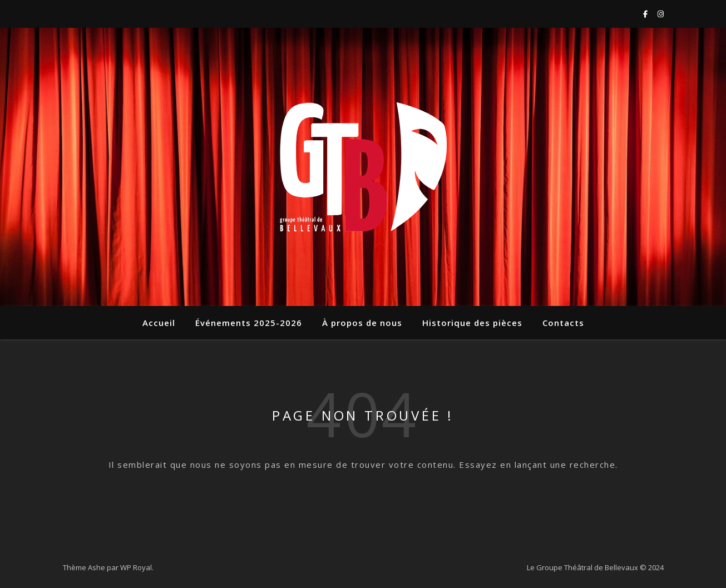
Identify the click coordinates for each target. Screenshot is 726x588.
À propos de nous (362, 323)
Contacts (563, 323)
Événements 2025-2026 (249, 323)
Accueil (159, 323)
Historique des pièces (472, 323)
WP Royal (136, 567)
